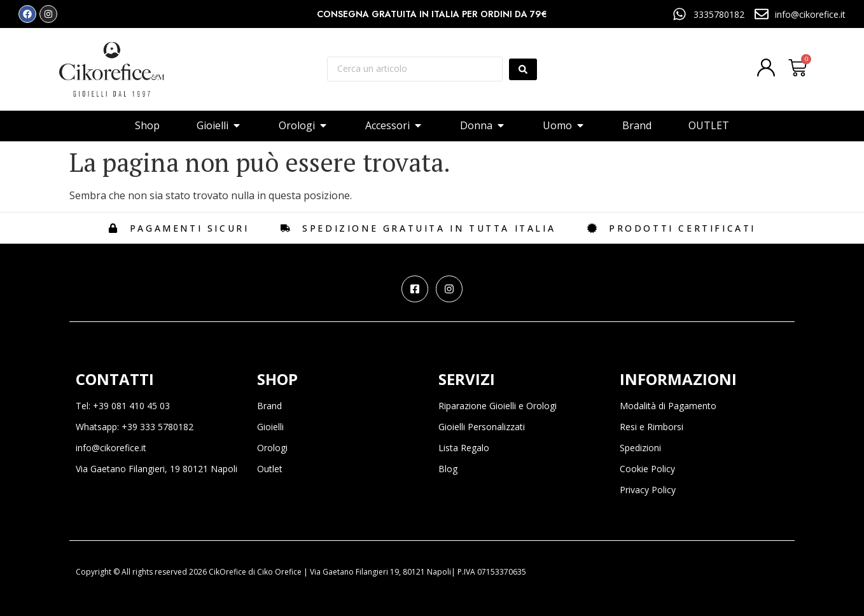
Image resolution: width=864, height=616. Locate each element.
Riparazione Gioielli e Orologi (498, 406)
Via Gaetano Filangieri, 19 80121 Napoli (157, 469)
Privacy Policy (648, 490)
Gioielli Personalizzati (482, 427)
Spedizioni (640, 448)
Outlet (270, 469)
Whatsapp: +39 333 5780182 (135, 427)
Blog (448, 469)
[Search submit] (523, 69)
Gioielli (270, 427)
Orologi (272, 448)
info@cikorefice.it (111, 448)
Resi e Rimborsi (651, 427)
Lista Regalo (464, 448)
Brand (269, 406)
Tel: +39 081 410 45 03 (123, 406)
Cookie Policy (647, 469)
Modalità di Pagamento (668, 406)
